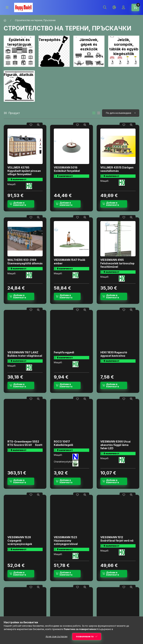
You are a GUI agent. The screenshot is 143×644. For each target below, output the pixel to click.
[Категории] (7, 7)
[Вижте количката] (135, 7)
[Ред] (121, 113)
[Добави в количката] (21, 204)
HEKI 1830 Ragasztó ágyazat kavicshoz (114, 354)
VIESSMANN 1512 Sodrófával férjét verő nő (117, 539)
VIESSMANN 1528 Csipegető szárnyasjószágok (20, 541)
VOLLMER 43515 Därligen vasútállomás (117, 169)
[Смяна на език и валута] (114, 7)
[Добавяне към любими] (31, 125)
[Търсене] (105, 7)
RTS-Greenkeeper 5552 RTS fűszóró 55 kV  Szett (25, 443)
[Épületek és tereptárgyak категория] (19, 51)
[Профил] (123, 7)
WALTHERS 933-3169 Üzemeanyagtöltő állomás (25, 261)
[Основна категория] (5, 20)
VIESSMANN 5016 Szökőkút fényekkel (67, 169)
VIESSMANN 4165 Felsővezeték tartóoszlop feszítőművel (117, 263)
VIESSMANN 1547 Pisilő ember (70, 261)
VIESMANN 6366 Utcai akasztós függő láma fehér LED (115, 445)
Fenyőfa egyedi (64, 352)
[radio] (99, 113)
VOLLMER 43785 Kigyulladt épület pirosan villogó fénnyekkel (24, 171)
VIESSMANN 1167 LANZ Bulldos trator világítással (25, 354)
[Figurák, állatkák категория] (19, 86)
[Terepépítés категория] (54, 51)
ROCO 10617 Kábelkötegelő (63, 443)
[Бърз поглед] (38, 125)
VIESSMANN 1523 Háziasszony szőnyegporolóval (66, 541)
